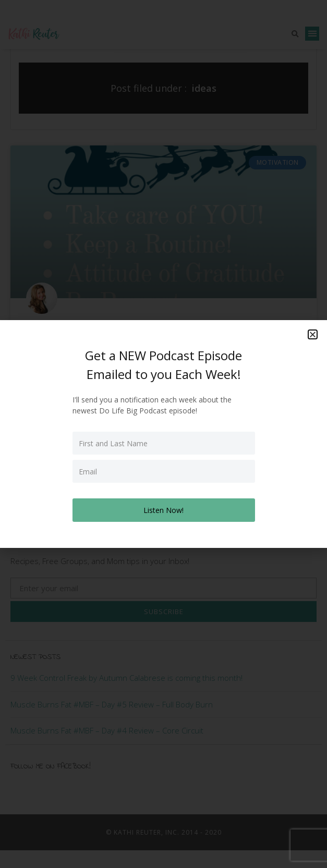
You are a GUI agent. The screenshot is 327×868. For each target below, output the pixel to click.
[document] (163, 434)
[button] (313, 334)
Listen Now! (163, 510)
